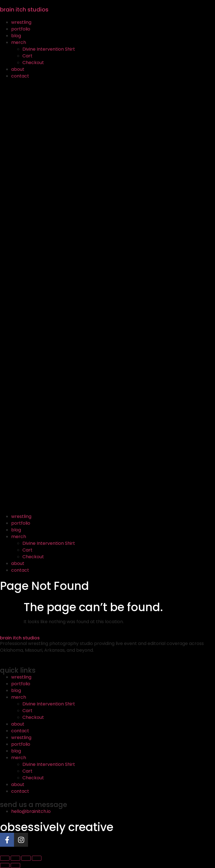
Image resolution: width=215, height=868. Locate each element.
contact (20, 76)
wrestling (21, 22)
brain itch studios (24, 10)
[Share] (26, 858)
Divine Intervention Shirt (49, 49)
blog (16, 36)
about (18, 69)
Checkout (33, 63)
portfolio (21, 29)
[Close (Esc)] (37, 858)
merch (19, 42)
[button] (107, 296)
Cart (27, 56)
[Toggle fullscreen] (15, 858)
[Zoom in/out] (5, 858)
